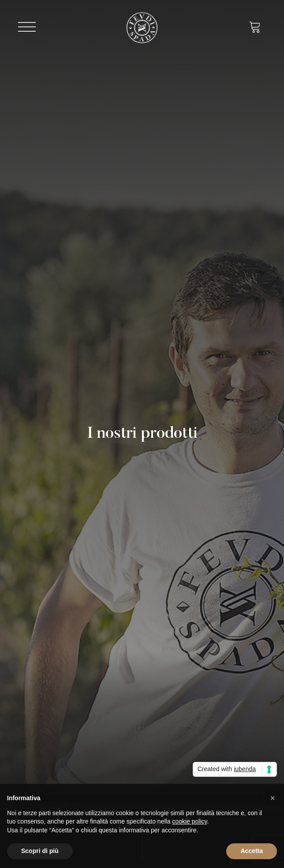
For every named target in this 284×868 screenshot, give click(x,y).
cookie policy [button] (189, 821)
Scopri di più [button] (40, 851)
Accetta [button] (252, 851)
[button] (273, 798)
